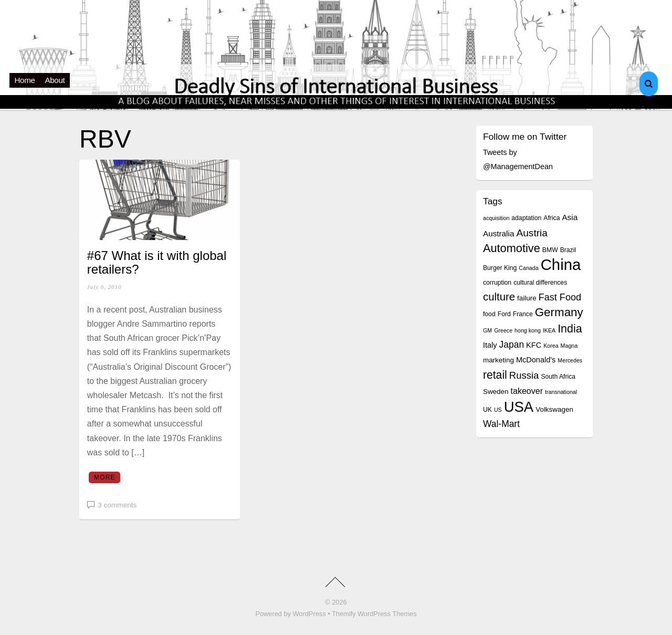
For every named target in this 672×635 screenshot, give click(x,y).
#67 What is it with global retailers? (157, 262)
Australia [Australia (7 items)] (498, 233)
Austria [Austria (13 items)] (532, 233)
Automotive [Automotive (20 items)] (512, 248)
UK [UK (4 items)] (487, 410)
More (105, 477)
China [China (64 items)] (561, 264)
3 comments (117, 505)
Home (25, 80)
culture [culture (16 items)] (499, 297)
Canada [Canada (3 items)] (528, 268)
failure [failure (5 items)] (527, 298)
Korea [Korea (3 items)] (551, 346)
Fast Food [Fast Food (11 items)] (560, 297)
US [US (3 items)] (498, 410)
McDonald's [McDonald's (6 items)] (536, 360)
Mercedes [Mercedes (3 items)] (570, 360)
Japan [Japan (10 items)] (512, 345)
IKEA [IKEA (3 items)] (549, 330)
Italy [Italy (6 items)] (490, 345)
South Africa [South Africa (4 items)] (558, 377)
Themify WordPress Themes (374, 614)
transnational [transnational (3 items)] (561, 392)
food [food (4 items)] (489, 314)
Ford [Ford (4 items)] (504, 314)
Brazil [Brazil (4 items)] (568, 250)
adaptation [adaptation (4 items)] (526, 218)
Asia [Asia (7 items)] (570, 217)
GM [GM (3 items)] (487, 330)
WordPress (309, 614)
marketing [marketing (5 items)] (498, 360)
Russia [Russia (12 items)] (524, 375)
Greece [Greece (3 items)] (503, 330)
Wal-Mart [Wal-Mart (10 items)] (501, 424)
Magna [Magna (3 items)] (569, 346)
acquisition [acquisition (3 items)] (496, 218)
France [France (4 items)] (523, 314)
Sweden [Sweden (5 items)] (496, 392)
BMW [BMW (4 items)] (550, 250)
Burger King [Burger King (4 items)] (500, 268)
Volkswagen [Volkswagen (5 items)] (554, 409)
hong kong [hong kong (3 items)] (528, 330)
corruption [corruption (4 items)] (497, 283)
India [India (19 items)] (570, 329)
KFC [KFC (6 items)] (534, 345)
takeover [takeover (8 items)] (527, 391)
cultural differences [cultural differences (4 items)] (540, 283)
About (55, 80)
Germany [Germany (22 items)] (559, 312)
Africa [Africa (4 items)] (552, 218)
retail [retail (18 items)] (495, 375)
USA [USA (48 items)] (519, 407)
